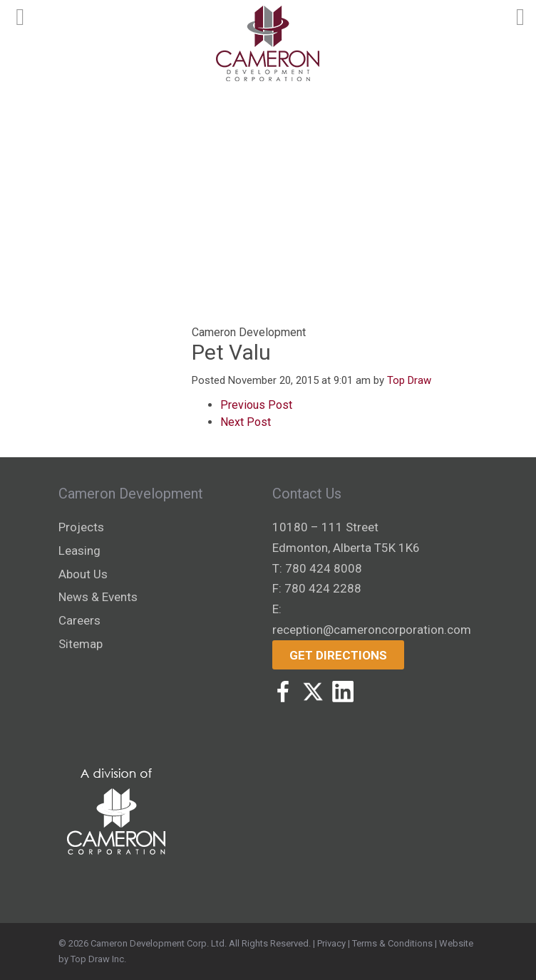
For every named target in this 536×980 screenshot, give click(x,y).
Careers (79, 620)
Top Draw (409, 380)
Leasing (79, 551)
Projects (81, 527)
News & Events (98, 597)
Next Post (246, 422)
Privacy (331, 943)
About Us (83, 574)
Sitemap (81, 644)
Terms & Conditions (392, 943)
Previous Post (256, 405)
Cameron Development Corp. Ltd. (159, 943)
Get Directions (338, 655)
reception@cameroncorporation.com (372, 630)
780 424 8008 (324, 568)
